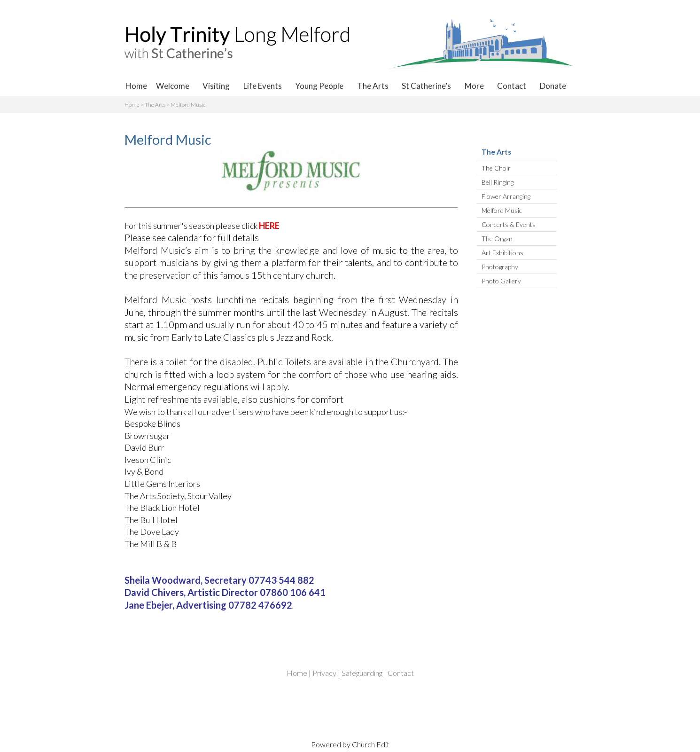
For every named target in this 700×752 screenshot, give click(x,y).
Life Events (263, 86)
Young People (319, 86)
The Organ (497, 239)
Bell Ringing (498, 182)
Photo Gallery (501, 281)
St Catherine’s (426, 86)
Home (136, 86)
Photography (500, 267)
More (474, 86)
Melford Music (188, 105)
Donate (553, 86)
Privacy (324, 673)
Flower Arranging (506, 196)
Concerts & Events (509, 224)
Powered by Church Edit (350, 744)
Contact (512, 86)
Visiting (216, 86)
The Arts (373, 86)
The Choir (496, 168)
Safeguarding (362, 673)
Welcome (173, 86)
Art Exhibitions (502, 253)
